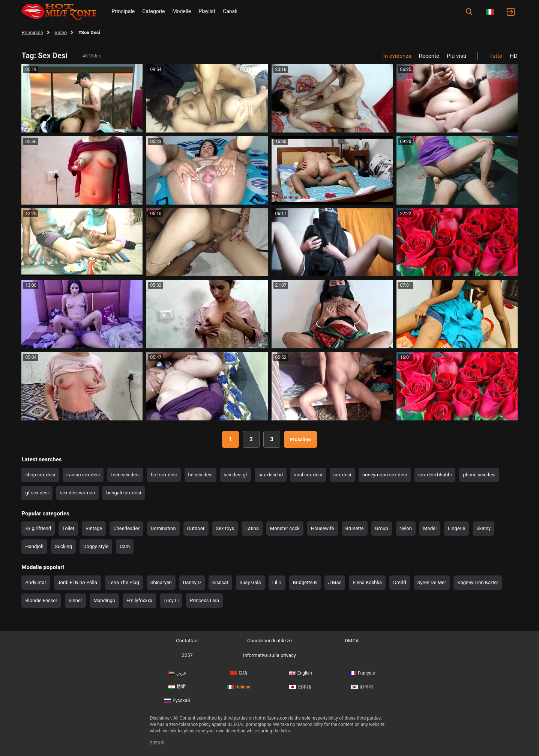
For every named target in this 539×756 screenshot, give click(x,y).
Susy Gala (250, 582)
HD (514, 56)
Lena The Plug (124, 582)
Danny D (192, 582)
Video (61, 32)
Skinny (483, 528)
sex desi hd (271, 475)
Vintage (94, 528)
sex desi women (77, 493)
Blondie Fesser (41, 600)
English (300, 673)
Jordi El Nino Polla (77, 582)
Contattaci (187, 641)
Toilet (68, 528)
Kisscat (220, 582)
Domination (163, 528)
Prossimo (300, 439)
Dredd (399, 582)
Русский (177, 700)
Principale (123, 11)
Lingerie (456, 528)
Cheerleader (126, 528)
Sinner (76, 600)
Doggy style (96, 546)
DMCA (352, 641)
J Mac (335, 582)
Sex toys (225, 528)
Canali (230, 11)
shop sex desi (40, 475)
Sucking (63, 546)
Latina (252, 528)
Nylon (406, 528)
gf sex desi (37, 493)
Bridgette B (305, 582)
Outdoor (196, 528)
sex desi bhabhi (435, 475)
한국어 (362, 687)
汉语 (239, 673)
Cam (125, 546)
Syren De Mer (432, 582)
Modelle (182, 11)
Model (430, 528)
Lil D (277, 582)
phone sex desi (479, 475)
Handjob (34, 546)
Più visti (456, 56)
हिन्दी (177, 687)
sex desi (342, 475)
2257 (187, 655)
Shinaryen (161, 582)
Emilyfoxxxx (139, 600)
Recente (429, 56)
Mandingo (104, 600)
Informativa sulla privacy (269, 655)
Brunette (355, 528)
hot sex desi (164, 475)
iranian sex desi (83, 475)
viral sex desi (308, 475)
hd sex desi (200, 475)
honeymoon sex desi (385, 475)
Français (362, 673)
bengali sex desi (124, 493)
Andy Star (36, 582)
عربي (177, 673)
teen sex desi (125, 475)
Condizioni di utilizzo (269, 641)
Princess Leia (204, 600)
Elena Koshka (367, 582)
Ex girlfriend (38, 528)
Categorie (153, 11)
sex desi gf (236, 475)
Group (382, 528)
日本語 (300, 687)
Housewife (323, 528)
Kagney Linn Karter (478, 582)
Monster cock (285, 528)
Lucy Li (171, 600)
